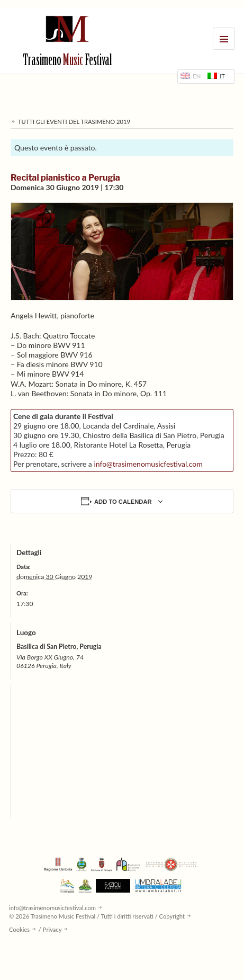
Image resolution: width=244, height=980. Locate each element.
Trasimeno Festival (67, 61)
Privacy (52, 929)
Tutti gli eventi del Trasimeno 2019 (70, 122)
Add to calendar (123, 502)
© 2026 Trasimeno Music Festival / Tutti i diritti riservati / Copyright (97, 916)
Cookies (19, 929)
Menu (224, 39)
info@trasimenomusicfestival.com (148, 464)
